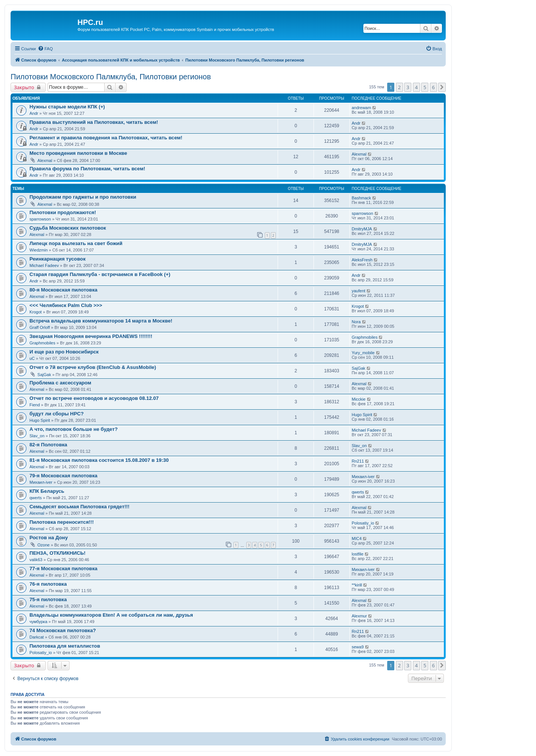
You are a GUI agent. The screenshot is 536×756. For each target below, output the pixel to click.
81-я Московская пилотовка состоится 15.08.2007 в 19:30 (99, 460)
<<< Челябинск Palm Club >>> (66, 305)
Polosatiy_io (363, 523)
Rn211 (358, 461)
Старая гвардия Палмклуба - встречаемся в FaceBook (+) (100, 274)
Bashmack (361, 198)
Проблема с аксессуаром (60, 383)
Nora (356, 322)
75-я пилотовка (48, 599)
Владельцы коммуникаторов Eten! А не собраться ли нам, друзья (111, 615)
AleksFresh (362, 260)
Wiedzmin (39, 250)
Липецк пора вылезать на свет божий (76, 243)
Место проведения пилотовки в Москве (78, 153)
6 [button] (433, 87)
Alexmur (359, 616)
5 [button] (425, 87)
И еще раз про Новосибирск (64, 352)
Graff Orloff (40, 327)
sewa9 (358, 647)
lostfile (358, 554)
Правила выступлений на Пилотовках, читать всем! (94, 122)
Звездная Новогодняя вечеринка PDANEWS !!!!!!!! (91, 336)
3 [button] (408, 87)
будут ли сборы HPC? (57, 414)
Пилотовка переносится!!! (62, 522)
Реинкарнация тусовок (58, 259)
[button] (442, 87)
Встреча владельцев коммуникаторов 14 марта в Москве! (101, 321)
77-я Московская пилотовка (63, 569)
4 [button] (416, 87)
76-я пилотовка (48, 584)
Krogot (36, 312)
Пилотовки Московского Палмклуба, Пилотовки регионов (111, 77)
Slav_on (37, 436)
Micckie (359, 399)
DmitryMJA (362, 229)
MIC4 (357, 538)
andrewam (361, 108)
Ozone (43, 545)
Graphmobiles (42, 343)
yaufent (358, 291)
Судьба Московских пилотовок (68, 228)
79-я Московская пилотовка (63, 476)
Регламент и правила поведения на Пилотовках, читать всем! (106, 138)
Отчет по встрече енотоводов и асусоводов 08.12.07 (94, 398)
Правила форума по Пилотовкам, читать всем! (87, 169)
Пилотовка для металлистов (65, 646)
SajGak (44, 375)
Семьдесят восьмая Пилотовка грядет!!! (80, 507)
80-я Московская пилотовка (63, 290)
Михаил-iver (41, 482)
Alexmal (45, 160)
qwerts (36, 498)
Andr (34, 113)
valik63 (36, 560)
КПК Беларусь (47, 491)
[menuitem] (45, 49)
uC (32, 358)
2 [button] (399, 87)
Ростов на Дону (49, 538)
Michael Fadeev (44, 265)
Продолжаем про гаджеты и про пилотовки (83, 197)
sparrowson (40, 219)
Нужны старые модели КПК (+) (67, 107)
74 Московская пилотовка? (63, 630)
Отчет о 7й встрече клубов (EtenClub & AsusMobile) (93, 367)
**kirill (357, 585)
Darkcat (37, 637)
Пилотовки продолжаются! (63, 212)
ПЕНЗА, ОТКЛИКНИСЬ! (57, 553)
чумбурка (38, 622)
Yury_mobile (363, 353)
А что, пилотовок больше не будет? (73, 429)
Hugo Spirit (40, 420)
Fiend (35, 405)
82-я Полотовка (48, 445)
